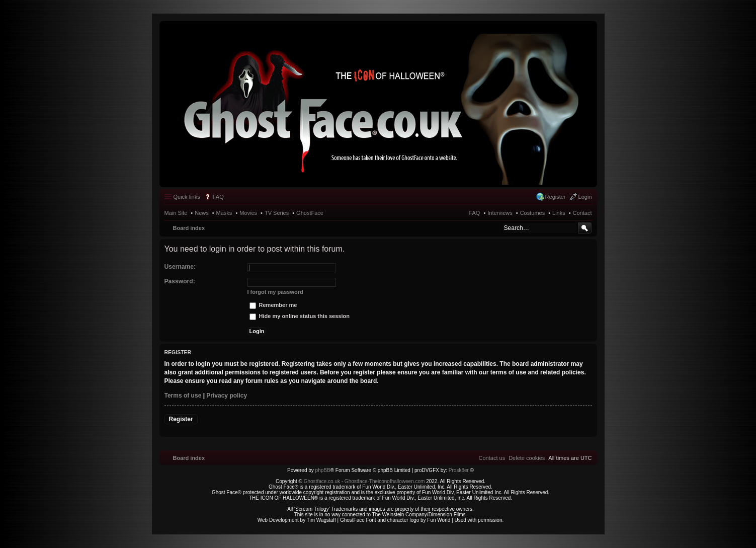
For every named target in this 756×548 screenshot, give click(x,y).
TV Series (277, 213)
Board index (189, 228)
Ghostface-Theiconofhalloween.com (385, 481)
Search (585, 228)
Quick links (187, 197)
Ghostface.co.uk (323, 481)
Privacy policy (227, 396)
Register (181, 419)
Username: (180, 267)
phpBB (323, 470)
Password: (180, 281)
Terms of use (183, 396)
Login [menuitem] (585, 197)
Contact (582, 213)
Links (559, 213)
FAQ (474, 213)
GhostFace (310, 213)
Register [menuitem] (556, 197)
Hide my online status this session (300, 316)
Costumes (533, 213)
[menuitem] (527, 458)
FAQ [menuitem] (218, 197)
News (202, 213)
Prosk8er (459, 470)
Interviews (500, 213)
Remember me (273, 305)
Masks (224, 213)
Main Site (176, 213)
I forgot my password (275, 292)
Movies (248, 213)
